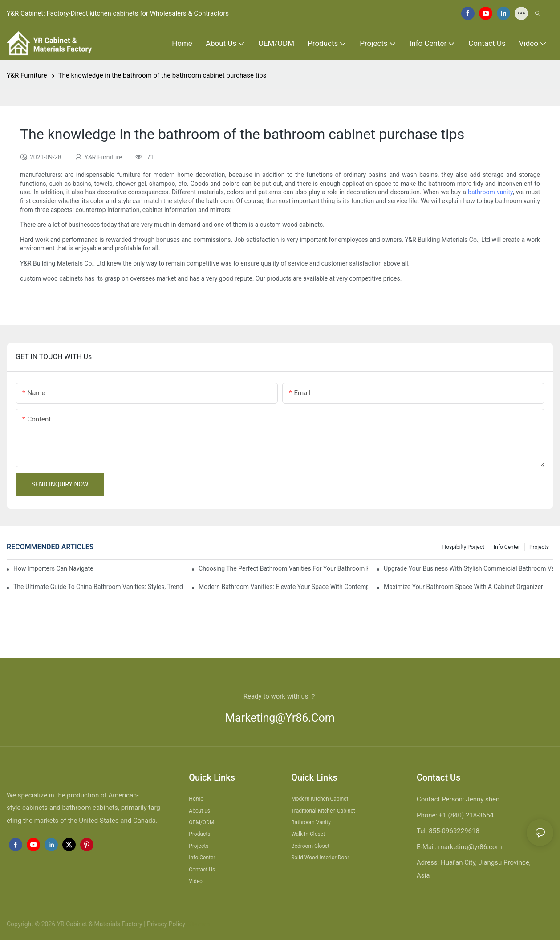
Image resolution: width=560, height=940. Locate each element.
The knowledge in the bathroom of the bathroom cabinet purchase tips (162, 75)
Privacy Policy (166, 924)
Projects (539, 547)
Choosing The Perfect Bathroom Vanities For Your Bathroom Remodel (283, 568)
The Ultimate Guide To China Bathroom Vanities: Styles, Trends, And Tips (98, 587)
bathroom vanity (490, 192)
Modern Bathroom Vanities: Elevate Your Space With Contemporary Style (283, 587)
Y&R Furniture (27, 75)
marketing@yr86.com (280, 718)
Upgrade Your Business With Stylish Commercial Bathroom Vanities (469, 568)
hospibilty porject (463, 547)
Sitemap (197, 924)
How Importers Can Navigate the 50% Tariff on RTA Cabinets (54, 568)
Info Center (507, 547)
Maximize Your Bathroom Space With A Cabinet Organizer (463, 587)
